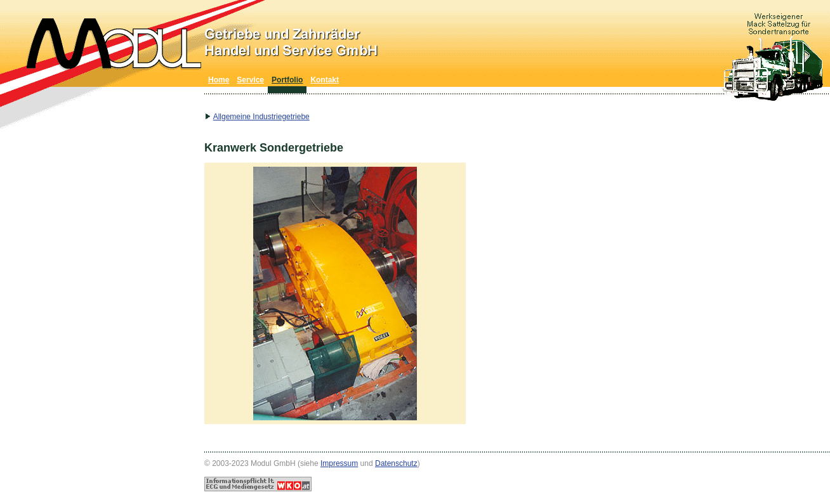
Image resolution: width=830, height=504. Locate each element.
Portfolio (287, 80)
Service (250, 80)
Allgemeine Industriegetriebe (261, 117)
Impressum (339, 463)
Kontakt (325, 80)
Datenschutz (396, 463)
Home (219, 80)
